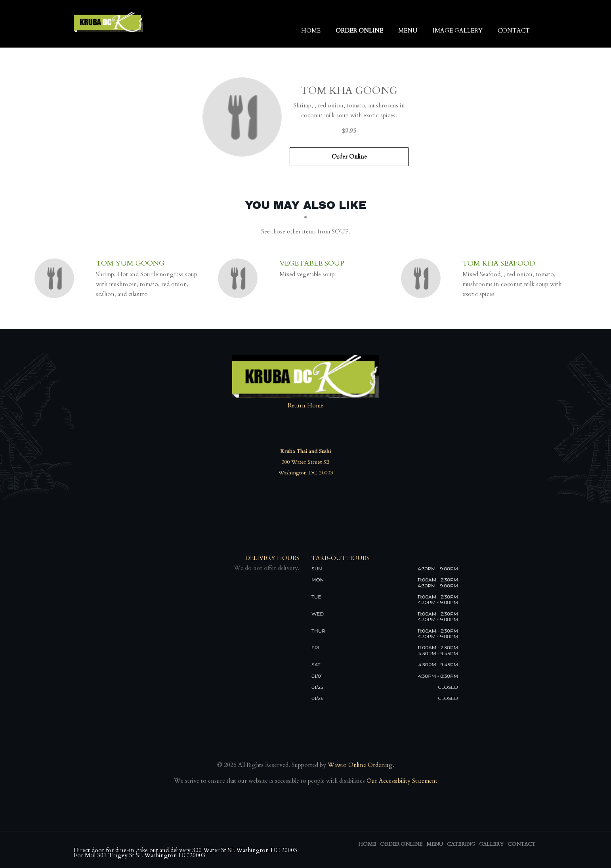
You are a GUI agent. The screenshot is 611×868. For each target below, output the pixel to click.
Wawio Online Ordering (360, 765)
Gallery (491, 844)
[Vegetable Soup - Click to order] (240, 278)
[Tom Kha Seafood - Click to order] (423, 278)
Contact (514, 31)
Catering (461, 844)
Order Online (359, 31)
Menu (408, 31)
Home (311, 31)
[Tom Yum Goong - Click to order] (56, 278)
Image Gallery (458, 31)
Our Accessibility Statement (401, 781)
